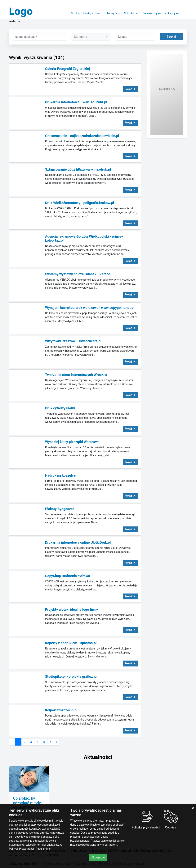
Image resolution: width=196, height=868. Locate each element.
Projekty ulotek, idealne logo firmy (72, 609)
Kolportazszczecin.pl (61, 710)
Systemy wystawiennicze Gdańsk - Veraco (78, 274)
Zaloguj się (172, 13)
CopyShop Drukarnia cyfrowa (68, 576)
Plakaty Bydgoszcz (60, 509)
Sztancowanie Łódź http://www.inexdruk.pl (78, 169)
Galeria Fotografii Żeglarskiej (68, 69)
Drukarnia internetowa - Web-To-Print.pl (76, 102)
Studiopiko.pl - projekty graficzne (71, 677)
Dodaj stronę (92, 13)
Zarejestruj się (152, 13)
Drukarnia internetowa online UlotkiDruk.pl (78, 542)
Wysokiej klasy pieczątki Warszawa (72, 442)
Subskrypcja (112, 13)
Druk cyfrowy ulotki (60, 408)
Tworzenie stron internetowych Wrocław (76, 375)
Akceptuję (98, 857)
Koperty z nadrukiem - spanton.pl (71, 643)
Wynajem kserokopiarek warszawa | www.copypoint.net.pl (90, 308)
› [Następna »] (57, 742)
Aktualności (131, 13)
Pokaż (130, 89)
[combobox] (91, 37)
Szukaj (76, 13)
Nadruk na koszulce (60, 475)
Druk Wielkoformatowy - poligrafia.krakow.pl (80, 203)
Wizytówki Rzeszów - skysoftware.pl (73, 341)
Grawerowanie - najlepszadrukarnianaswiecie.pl (82, 136)
